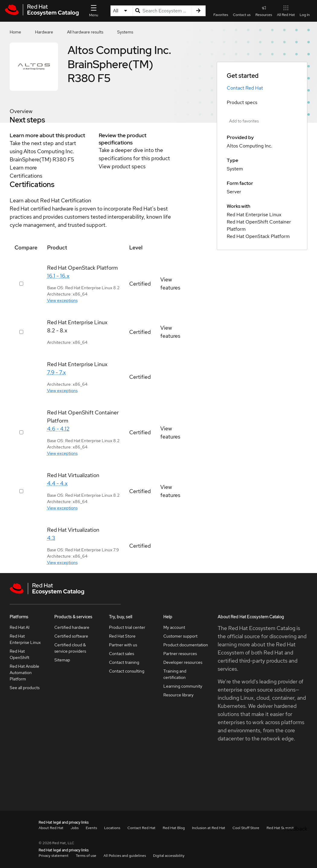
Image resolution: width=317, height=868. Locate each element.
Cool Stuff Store (246, 828)
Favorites (221, 15)
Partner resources (180, 654)
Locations (112, 828)
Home (15, 32)
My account (174, 627)
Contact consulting (127, 671)
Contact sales (122, 654)
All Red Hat (286, 11)
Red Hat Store (122, 636)
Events (91, 828)
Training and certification (175, 674)
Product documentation (186, 645)
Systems (125, 32)
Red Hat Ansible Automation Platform (24, 673)
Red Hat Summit (280, 828)
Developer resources (183, 662)
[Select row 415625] (21, 432)
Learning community (183, 686)
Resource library (178, 695)
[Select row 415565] (21, 332)
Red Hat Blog (174, 828)
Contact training (124, 662)
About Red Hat (51, 828)
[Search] (198, 11)
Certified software (71, 636)
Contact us (242, 15)
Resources (264, 11)
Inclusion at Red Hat (209, 828)
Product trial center (127, 627)
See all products (25, 688)
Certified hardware (72, 627)
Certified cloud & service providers (70, 648)
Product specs (242, 102)
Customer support (180, 636)
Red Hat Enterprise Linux (25, 639)
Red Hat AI (20, 627)
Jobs (75, 828)
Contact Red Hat (245, 88)
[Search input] (162, 11)
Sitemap (62, 660)
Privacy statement (54, 856)
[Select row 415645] (21, 491)
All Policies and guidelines (125, 856)
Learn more (23, 168)
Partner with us (123, 645)
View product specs (122, 166)
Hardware (44, 32)
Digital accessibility (169, 856)
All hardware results (85, 32)
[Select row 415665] (21, 284)
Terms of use (86, 856)
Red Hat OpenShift (19, 654)
